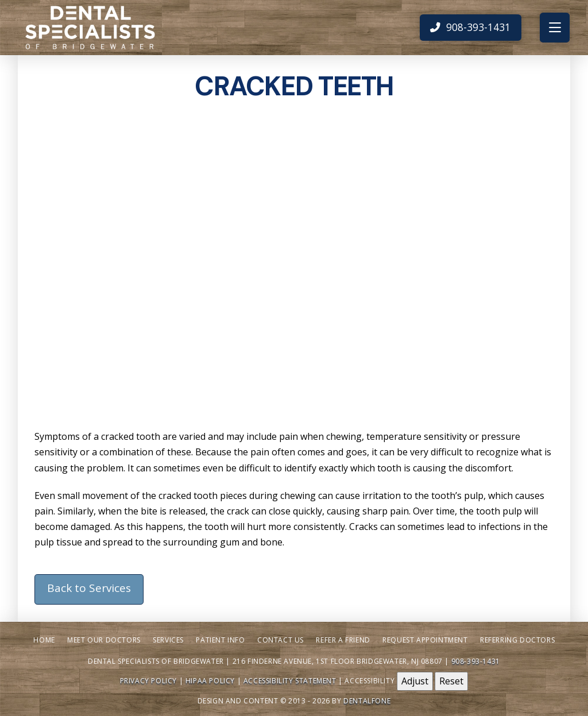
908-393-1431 (476, 661)
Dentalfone (367, 701)
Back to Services (89, 588)
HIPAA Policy (210, 681)
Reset (451, 681)
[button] (555, 28)
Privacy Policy (148, 681)
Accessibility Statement (290, 681)
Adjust (415, 681)
